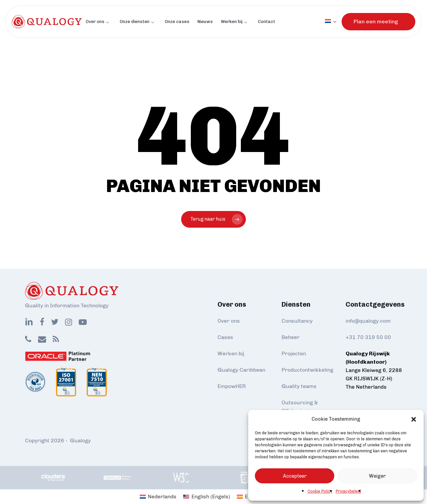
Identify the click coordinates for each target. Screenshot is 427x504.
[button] (414, 419)
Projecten (294, 353)
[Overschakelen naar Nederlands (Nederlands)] (158, 497)
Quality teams (299, 386)
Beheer (291, 337)
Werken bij (231, 353)
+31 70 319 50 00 (368, 337)
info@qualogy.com (368, 321)
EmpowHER (232, 386)
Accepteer (295, 476)
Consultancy (297, 321)
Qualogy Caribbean (241, 370)
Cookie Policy (320, 491)
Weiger (377, 476)
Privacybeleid (348, 491)
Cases (225, 337)
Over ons (229, 321)
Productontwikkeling (307, 370)
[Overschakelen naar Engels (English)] (206, 497)
